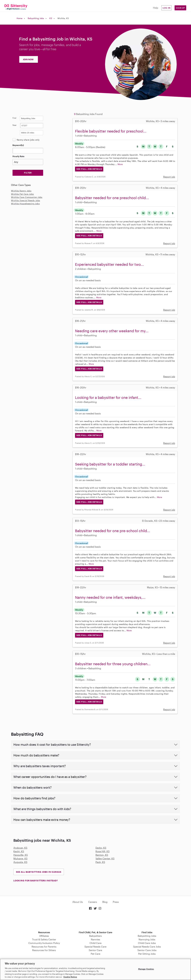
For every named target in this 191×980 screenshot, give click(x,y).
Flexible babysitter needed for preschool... (111, 131)
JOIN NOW (28, 59)
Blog (105, 902)
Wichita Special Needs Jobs (26, 200)
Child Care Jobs (147, 943)
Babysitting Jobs (36, 18)
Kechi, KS (19, 851)
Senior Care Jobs (147, 950)
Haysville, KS (21, 855)
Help (156, 8)
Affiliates (44, 936)
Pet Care (95, 954)
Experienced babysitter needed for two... (109, 264)
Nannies (95, 939)
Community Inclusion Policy (44, 943)
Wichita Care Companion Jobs (27, 197)
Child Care (95, 943)
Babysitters (95, 936)
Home (19, 18)
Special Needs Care (95, 947)
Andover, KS (20, 848)
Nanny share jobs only (28, 140)
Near (15, 125)
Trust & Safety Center (44, 939)
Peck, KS (100, 862)
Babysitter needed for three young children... (113, 664)
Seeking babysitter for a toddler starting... (110, 464)
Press (116, 902)
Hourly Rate (18, 156)
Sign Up (180, 8)
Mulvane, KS (20, 858)
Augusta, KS (20, 862)
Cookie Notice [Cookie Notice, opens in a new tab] (70, 977)
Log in (167, 8)
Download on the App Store (95, 921)
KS (51, 18)
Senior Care (95, 950)
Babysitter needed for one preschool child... (112, 198)
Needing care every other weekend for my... (112, 331)
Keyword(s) (18, 145)
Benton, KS (102, 855)
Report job (169, 177)
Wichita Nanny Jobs (21, 191)
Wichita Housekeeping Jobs (25, 204)
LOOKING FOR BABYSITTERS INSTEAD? (36, 881)
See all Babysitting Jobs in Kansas (39, 872)
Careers (93, 902)
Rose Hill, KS (103, 851)
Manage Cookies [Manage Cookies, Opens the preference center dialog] (146, 969)
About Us (78, 902)
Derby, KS (101, 848)
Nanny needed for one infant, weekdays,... (110, 597)
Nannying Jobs (147, 939)
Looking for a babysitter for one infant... (108, 397)
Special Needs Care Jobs (147, 947)
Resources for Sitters (44, 950)
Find (14, 118)
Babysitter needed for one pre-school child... (113, 531)
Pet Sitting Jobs (147, 954)
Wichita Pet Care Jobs (22, 194)
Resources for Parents (44, 947)
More (120, 164)
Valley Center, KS (105, 858)
